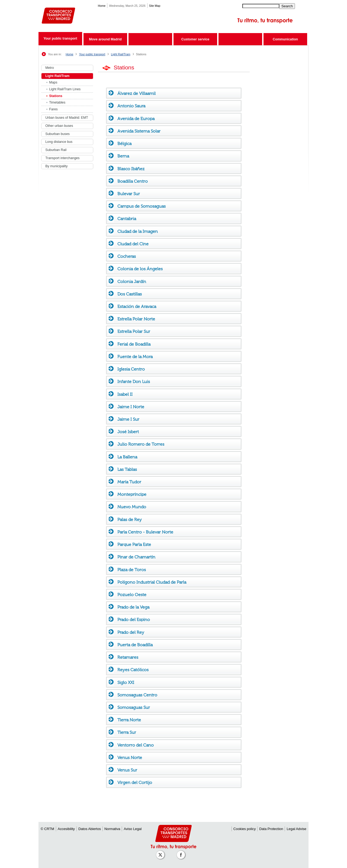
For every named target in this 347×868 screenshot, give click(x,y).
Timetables (57, 102)
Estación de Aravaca (137, 306)
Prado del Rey (131, 632)
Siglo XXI (126, 682)
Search (287, 6)
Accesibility (66, 829)
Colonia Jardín (132, 282)
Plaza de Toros (132, 570)
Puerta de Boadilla (135, 645)
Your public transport (60, 38)
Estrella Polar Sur (134, 331)
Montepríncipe (132, 494)
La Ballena (127, 457)
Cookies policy (245, 829)
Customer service (195, 39)
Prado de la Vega (133, 607)
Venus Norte (130, 758)
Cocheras (127, 256)
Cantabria (127, 219)
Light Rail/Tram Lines (65, 89)
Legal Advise (296, 829)
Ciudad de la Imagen (138, 231)
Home (102, 6)
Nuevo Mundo (132, 507)
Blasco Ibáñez (131, 169)
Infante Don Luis (134, 382)
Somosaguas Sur (134, 707)
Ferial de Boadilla (134, 344)
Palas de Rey (130, 520)
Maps (53, 82)
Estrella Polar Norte (136, 319)
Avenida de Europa (136, 119)
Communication (285, 39)
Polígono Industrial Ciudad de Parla (152, 582)
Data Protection (271, 829)
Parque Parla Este (134, 544)
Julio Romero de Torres (141, 444)
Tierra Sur (127, 732)
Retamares (128, 657)
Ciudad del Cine (133, 244)
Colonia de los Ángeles (140, 269)
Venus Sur (127, 770)
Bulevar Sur (129, 194)
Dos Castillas (130, 294)
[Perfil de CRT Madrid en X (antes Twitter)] (161, 852)
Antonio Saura (131, 106)
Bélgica (124, 144)
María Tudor (129, 482)
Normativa (112, 829)
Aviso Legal (133, 829)
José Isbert (128, 432)
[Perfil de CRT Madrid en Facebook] (182, 852)
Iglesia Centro (131, 369)
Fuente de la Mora (135, 357)
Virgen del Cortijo (135, 782)
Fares (53, 109)
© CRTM (47, 829)
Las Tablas (127, 469)
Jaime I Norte (131, 407)
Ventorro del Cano (136, 745)
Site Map (155, 6)
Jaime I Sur (128, 419)
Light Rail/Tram (121, 54)
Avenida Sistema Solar (139, 131)
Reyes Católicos (133, 670)
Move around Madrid (105, 39)
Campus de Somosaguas (142, 206)
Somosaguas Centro (137, 695)
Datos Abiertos (90, 829)
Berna (123, 156)
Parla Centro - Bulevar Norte (145, 532)
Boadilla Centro (133, 181)
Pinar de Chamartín (136, 557)
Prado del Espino (134, 620)
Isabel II (125, 394)
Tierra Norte (129, 720)
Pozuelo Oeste (132, 595)
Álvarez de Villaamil (136, 93)
